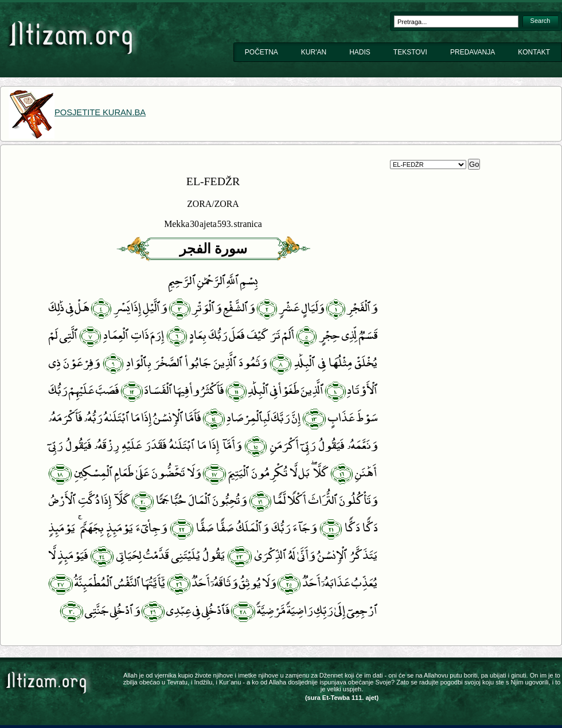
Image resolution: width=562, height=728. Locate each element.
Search (540, 21)
